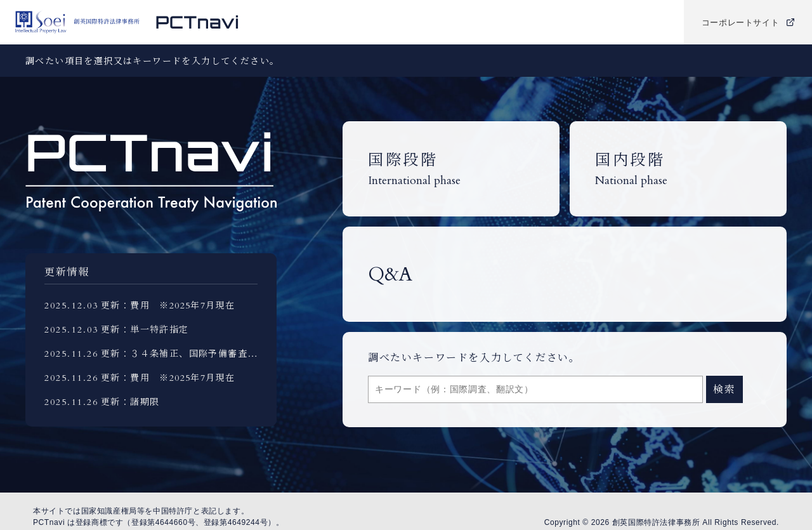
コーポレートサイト (748, 23)
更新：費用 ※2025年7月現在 (168, 306)
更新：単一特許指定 (145, 330)
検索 (724, 390)
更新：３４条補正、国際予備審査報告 (184, 354)
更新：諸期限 (130, 402)
